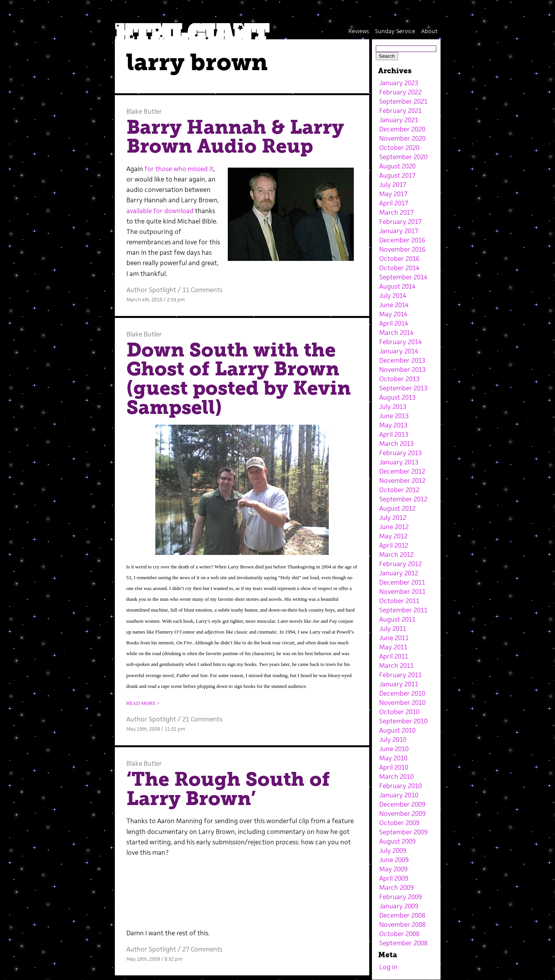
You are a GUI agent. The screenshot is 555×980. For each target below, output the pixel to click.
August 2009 (397, 841)
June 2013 (394, 416)
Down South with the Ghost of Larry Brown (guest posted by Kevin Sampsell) (239, 379)
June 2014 (394, 305)
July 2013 (393, 407)
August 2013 (397, 397)
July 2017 (393, 185)
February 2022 (400, 92)
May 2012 (393, 536)
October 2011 (399, 601)
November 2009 (402, 814)
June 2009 (394, 860)
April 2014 (394, 323)
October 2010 (399, 712)
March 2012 (396, 555)
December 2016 (402, 240)
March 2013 (396, 444)
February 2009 (400, 897)
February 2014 (400, 342)
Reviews (359, 31)
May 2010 (393, 758)
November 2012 (402, 481)
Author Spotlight (151, 290)
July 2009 (393, 851)
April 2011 (394, 656)
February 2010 (400, 786)
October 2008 (399, 934)
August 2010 (397, 730)
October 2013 (399, 379)
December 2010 (402, 693)
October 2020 (399, 148)
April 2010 (394, 767)
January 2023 (399, 83)
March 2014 (396, 333)
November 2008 (402, 925)
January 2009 (399, 906)
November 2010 (402, 703)
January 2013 (399, 462)
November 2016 (402, 249)
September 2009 (403, 832)
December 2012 (402, 471)
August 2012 (397, 508)
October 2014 (399, 268)
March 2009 (396, 888)
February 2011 (400, 675)
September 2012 (403, 499)
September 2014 (403, 277)
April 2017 (394, 203)
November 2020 (402, 138)
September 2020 (403, 157)
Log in (388, 967)
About (429, 31)
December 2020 (402, 129)
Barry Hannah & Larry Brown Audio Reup (235, 137)
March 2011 (396, 666)
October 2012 (399, 490)
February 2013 (400, 453)
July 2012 (393, 518)
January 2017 (399, 231)
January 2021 (399, 120)
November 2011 (402, 592)
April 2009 (394, 878)
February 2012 (400, 564)
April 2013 (394, 434)
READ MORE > (143, 703)
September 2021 (403, 101)
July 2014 (393, 296)
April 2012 (394, 545)
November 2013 (402, 370)
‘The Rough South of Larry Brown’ (228, 789)
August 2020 (397, 166)
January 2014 (399, 351)
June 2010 (394, 749)
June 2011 (394, 638)
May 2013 (393, 425)
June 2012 (394, 527)
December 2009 (402, 804)
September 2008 (403, 943)
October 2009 (399, 823)
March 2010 (396, 777)
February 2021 (400, 111)
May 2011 (393, 647)
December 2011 (402, 582)
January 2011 (399, 684)
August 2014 (397, 286)
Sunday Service (395, 31)
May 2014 (393, 314)
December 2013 (402, 360)
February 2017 (400, 222)
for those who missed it (179, 169)
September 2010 (403, 721)
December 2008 (402, 915)
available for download (160, 211)
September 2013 (403, 388)
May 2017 (393, 194)
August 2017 (397, 175)
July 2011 (393, 629)
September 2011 (403, 610)
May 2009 (393, 869)
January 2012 (399, 573)
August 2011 (397, 619)
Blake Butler (144, 111)
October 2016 (399, 259)
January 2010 (399, 795)
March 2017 (396, 212)
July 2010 (393, 740)
